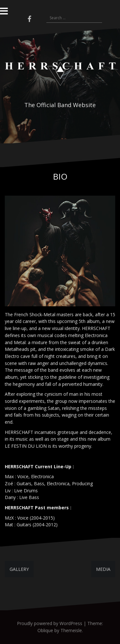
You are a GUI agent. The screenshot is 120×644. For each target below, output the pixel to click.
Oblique (45, 630)
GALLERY (19, 569)
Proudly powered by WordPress (50, 623)
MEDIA (103, 569)
